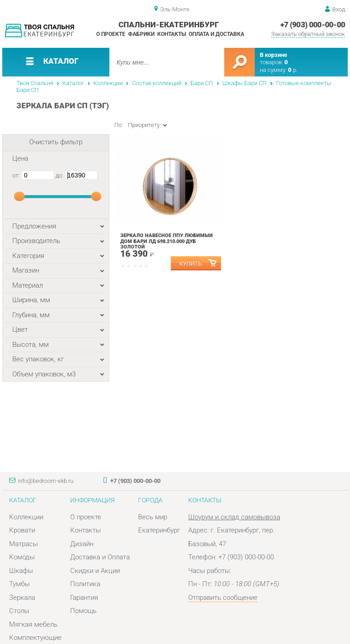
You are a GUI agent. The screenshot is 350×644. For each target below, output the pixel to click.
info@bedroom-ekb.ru (46, 481)
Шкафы (21, 571)
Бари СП (202, 83)
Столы (19, 611)
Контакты (172, 34)
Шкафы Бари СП (244, 83)
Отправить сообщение (223, 598)
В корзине (273, 55)
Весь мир (153, 517)
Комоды (22, 557)
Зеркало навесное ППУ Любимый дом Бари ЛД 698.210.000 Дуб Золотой (167, 241)
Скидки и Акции (95, 571)
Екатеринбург (159, 530)
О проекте (111, 34)
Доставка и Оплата (100, 557)
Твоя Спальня (35, 83)
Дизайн (82, 544)
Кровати (22, 530)
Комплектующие (35, 638)
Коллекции (108, 83)
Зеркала (22, 598)
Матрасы (23, 544)
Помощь (83, 611)
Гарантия (84, 598)
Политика (85, 584)
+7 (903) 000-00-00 (313, 25)
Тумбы (19, 584)
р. (293, 70)
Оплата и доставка (216, 34)
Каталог (73, 83)
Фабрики (141, 34)
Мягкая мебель (33, 624)
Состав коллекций (157, 83)
